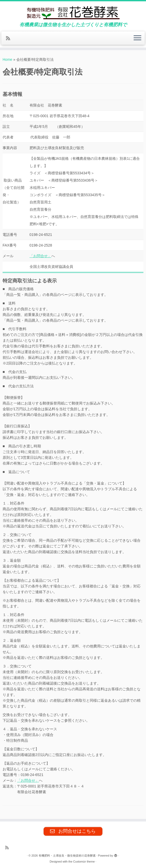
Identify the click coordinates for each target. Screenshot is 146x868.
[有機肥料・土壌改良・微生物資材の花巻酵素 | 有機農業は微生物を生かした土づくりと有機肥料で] (73, 12)
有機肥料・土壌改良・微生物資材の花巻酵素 (67, 856)
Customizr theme (84, 862)
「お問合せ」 (40, 256)
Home (7, 59)
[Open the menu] (137, 38)
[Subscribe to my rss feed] (10, 38)
